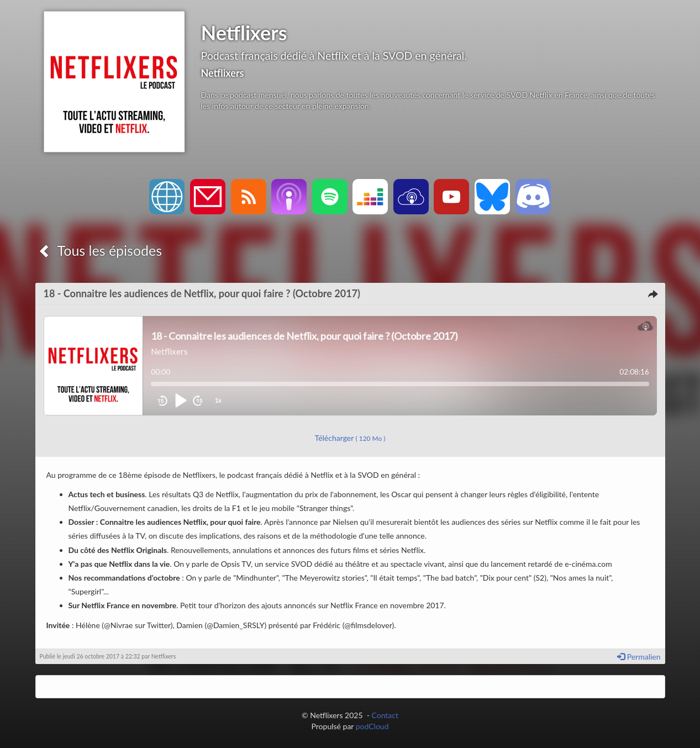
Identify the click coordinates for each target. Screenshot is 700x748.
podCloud (372, 726)
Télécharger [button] (350, 438)
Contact (385, 715)
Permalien (639, 657)
